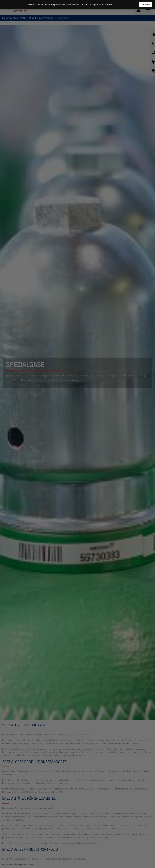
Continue (146, 5)
